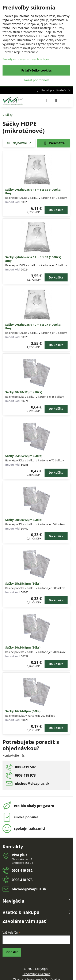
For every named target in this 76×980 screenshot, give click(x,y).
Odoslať (12, 952)
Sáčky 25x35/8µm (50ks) (23, 583)
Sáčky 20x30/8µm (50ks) (23, 647)
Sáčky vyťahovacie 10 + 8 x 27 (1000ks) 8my (33, 326)
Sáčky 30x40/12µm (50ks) (24, 392)
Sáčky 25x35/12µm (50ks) (24, 456)
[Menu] (68, 101)
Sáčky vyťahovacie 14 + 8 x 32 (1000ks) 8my (33, 259)
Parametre (54, 143)
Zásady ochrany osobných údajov (26, 59)
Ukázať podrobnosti (36, 80)
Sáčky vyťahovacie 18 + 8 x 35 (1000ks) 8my (33, 191)
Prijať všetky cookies (37, 70)
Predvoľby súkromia (37, 974)
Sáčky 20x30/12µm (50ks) (24, 520)
